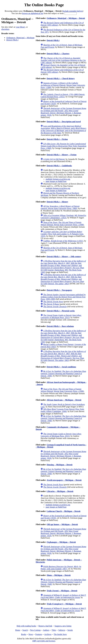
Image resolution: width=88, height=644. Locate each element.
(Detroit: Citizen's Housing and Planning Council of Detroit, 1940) (63, 374)
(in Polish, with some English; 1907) (61, 568)
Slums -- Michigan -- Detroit (59, 575)
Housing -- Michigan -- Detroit (60, 465)
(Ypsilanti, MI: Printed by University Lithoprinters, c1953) (63, 217)
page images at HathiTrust (56, 181)
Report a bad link (45, 626)
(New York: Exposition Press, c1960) (63, 146)
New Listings (35, 630)
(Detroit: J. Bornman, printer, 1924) (63, 112)
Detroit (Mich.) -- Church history (61, 78)
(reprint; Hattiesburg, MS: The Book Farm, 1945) (63, 267)
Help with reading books (26, 626)
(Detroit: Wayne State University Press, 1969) (60, 207)
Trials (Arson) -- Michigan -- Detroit (62, 591)
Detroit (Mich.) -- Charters (58, 54)
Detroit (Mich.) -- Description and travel (64, 122)
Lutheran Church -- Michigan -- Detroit (64, 511)
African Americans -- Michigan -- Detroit (64, 400)
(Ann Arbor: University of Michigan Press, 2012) (61, 316)
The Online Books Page (44, 5)
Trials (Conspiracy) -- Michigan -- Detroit (64, 604)
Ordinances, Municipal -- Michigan (20, 38)
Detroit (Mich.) (12, 40)
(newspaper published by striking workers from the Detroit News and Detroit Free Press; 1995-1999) (63, 297)
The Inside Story (60, 634)
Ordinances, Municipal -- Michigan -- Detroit (66, 18)
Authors (46, 630)
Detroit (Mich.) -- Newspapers (59, 290)
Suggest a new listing (63, 626)
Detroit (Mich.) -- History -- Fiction (62, 155)
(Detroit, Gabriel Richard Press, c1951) (63, 96)
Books (24, 634)
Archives (48, 634)
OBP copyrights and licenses (44, 641)
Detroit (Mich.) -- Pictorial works (61, 311)
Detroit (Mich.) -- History (57, 202)
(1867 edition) (63, 60)
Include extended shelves (73, 11)
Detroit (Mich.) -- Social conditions (61, 367)
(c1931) (63, 241)
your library (21, 27)
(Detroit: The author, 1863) (63, 279)
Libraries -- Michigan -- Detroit (60, 491)
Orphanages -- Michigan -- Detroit (61, 542)
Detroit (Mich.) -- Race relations (60, 326)
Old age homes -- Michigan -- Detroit (62, 524)
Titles (54, 630)
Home (18, 630)
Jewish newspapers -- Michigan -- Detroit (64, 480)
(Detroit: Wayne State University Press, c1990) (63, 85)
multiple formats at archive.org (58, 179)
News (31, 634)
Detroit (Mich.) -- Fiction (57, 139)
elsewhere (5, 29)
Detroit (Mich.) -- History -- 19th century (64, 257)
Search (25, 630)
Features (39, 634)
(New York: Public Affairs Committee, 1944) (62, 410)
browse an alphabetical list (33, 13)
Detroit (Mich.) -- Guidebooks (59, 166)
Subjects (62, 630)
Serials (70, 630)
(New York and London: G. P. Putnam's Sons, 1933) (62, 234)
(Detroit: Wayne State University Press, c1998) (62, 224)
